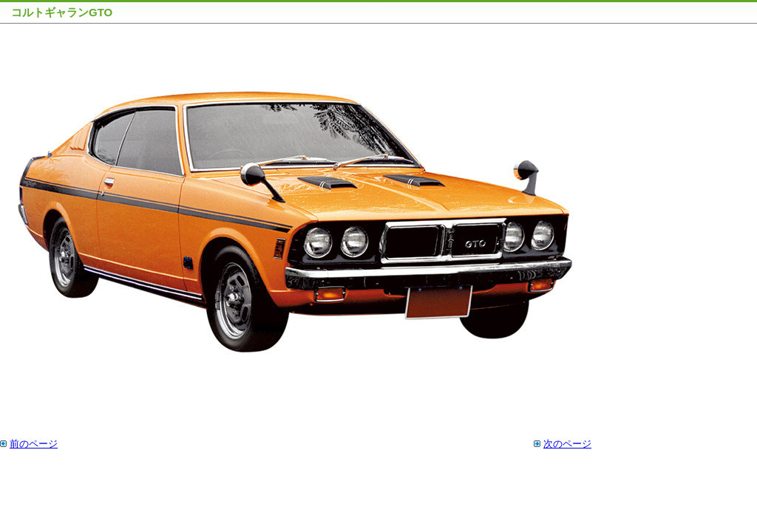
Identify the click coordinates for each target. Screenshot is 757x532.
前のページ (34, 444)
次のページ (567, 444)
